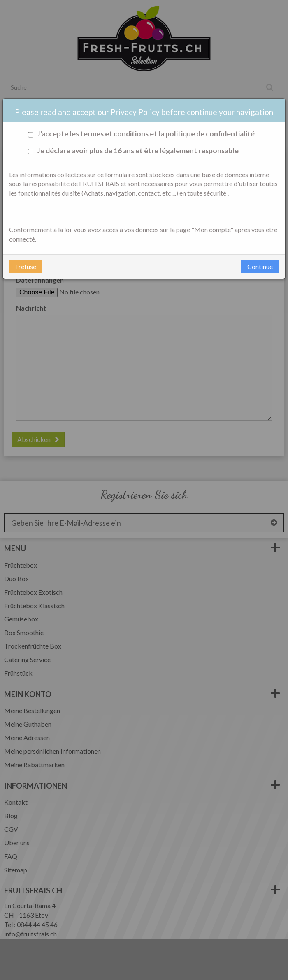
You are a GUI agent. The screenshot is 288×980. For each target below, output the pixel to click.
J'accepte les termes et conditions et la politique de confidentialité (140, 134)
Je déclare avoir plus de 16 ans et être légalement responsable (132, 151)
